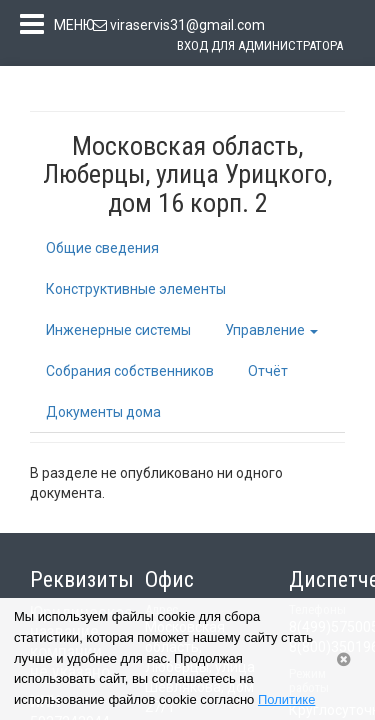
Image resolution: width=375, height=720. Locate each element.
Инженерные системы (118, 334)
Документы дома (103, 416)
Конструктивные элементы (136, 293)
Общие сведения (102, 252)
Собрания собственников (130, 375)
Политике (286, 699)
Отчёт (268, 375)
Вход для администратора (260, 45)
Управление (271, 334)
